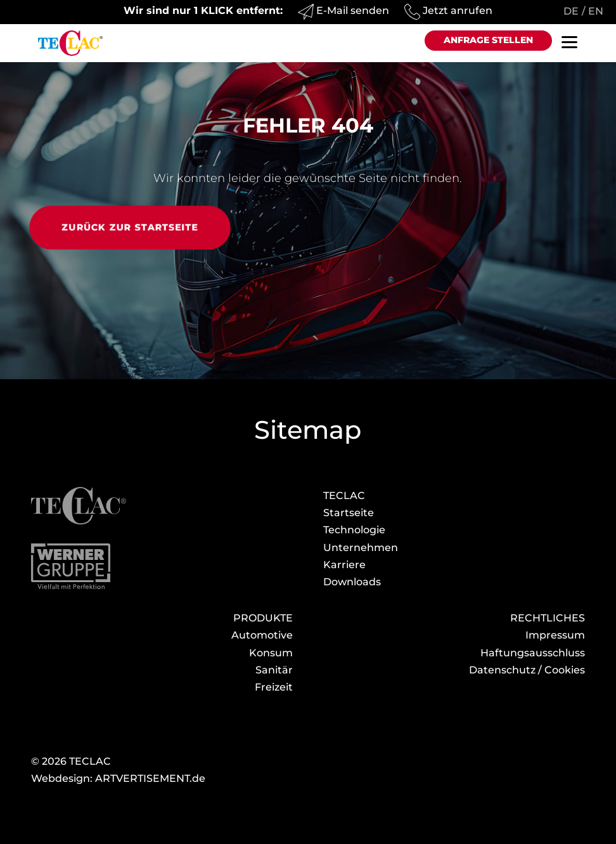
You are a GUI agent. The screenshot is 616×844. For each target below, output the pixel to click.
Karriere (344, 565)
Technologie (354, 530)
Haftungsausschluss (533, 653)
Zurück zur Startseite (130, 227)
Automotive (262, 635)
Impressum (555, 635)
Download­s (352, 582)
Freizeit (274, 687)
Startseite (349, 513)
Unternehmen (361, 548)
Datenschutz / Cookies (527, 670)
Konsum (271, 653)
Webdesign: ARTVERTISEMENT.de (118, 778)
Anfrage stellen (488, 40)
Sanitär (274, 670)
